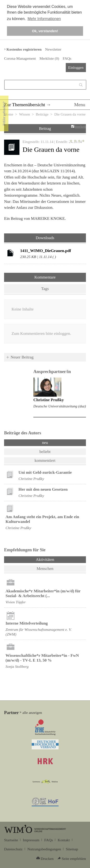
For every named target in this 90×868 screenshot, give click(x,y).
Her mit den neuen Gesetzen (43, 489)
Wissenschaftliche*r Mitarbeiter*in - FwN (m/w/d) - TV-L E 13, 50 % (42, 658)
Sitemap (72, 849)
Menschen (45, 569)
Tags (45, 289)
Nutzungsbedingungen (44, 849)
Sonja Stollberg (17, 666)
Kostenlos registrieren (24, 49)
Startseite (11, 840)
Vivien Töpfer (16, 602)
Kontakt (64, 840)
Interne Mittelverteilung (27, 623)
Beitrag (45, 129)
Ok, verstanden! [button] (45, 31)
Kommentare (45, 277)
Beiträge (42, 114)
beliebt (45, 452)
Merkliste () (49, 58)
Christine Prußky (49, 400)
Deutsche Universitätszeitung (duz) (60, 406)
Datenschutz (13, 849)
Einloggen (76, 67)
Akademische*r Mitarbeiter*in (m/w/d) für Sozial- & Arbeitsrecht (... (43, 593)
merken (80, 126)
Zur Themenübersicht (25, 105)
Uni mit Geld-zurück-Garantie (45, 472)
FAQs (67, 58)
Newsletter (53, 49)
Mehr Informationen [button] (44, 19)
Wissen (24, 114)
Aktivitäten (57, 559)
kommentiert (45, 460)
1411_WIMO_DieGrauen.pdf (46, 251)
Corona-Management (20, 58)
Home (9, 114)
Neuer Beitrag (22, 357)
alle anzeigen (32, 713)
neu (45, 443)
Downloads (45, 238)
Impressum (31, 840)
